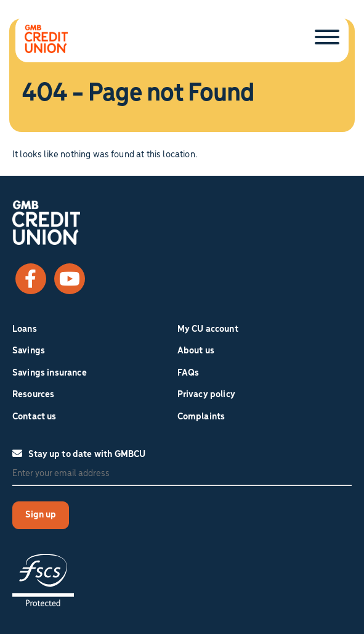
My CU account (208, 329)
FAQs (188, 373)
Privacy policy (206, 395)
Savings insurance (50, 373)
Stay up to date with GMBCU (79, 454)
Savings (29, 351)
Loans (25, 329)
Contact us (34, 417)
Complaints (201, 417)
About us (196, 351)
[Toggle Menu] (327, 38)
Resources (33, 395)
